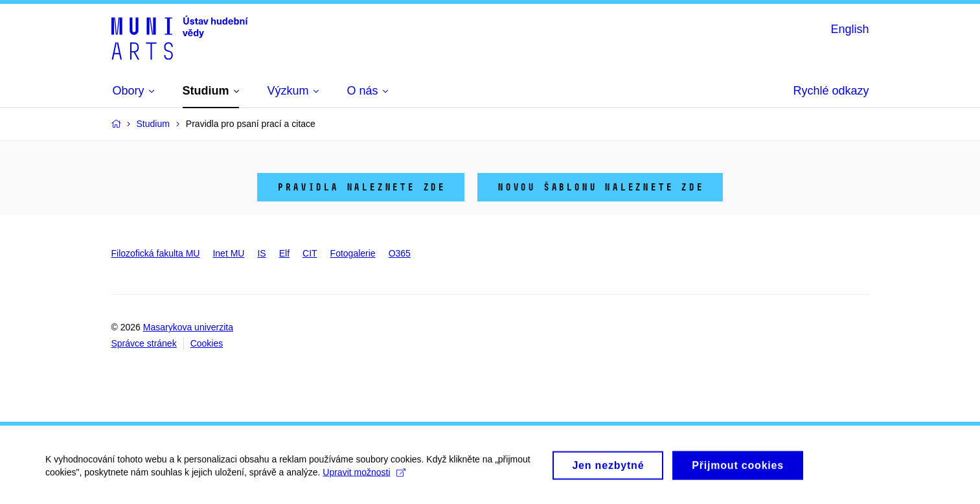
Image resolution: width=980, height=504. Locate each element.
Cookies (207, 343)
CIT (310, 253)
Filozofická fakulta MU (156, 253)
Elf (284, 253)
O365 (400, 253)
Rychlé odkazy (831, 91)
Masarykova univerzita (188, 327)
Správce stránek (144, 343)
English (849, 29)
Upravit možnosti (364, 477)
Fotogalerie (353, 253)
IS (261, 253)
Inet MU (228, 253)
